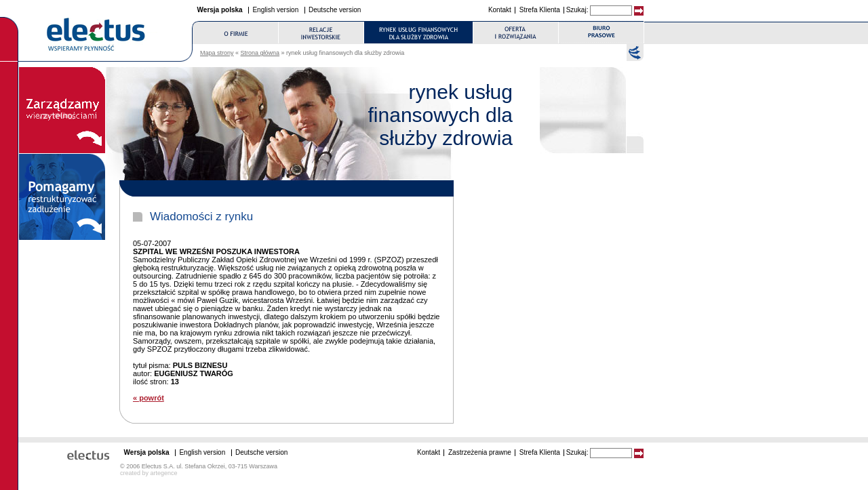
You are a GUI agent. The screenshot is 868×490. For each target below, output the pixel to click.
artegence (164, 473)
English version (275, 10)
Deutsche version (335, 10)
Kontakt (500, 10)
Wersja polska (220, 10)
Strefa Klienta (540, 10)
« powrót (149, 398)
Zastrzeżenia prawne (480, 452)
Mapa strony (217, 53)
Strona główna (260, 53)
